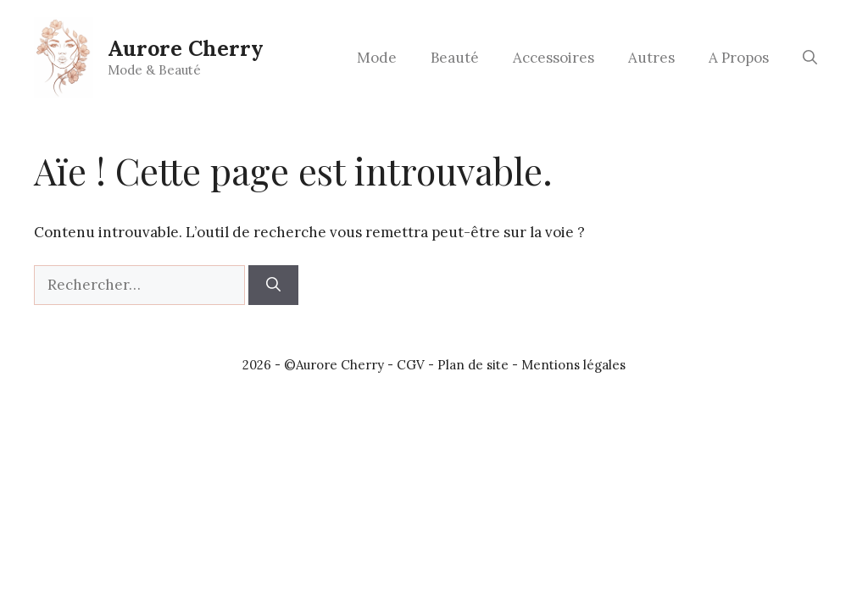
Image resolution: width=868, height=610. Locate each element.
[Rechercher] (273, 286)
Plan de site (473, 365)
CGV (411, 365)
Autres (651, 58)
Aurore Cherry (186, 48)
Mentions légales (573, 365)
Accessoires (554, 58)
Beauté (455, 58)
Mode (377, 58)
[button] (810, 58)
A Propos (739, 58)
